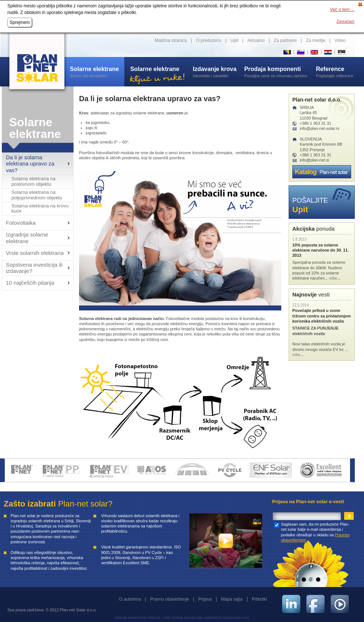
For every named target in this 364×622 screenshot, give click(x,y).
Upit (234, 40)
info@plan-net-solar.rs (320, 128)
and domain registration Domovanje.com (217, 617)
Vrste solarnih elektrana (35, 253)
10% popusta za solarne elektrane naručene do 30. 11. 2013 (320, 250)
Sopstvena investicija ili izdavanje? (34, 268)
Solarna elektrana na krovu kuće (40, 209)
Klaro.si (154, 617)
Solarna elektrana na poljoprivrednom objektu (37, 195)
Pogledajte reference (335, 72)
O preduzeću (209, 40)
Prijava (205, 599)
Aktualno (256, 40)
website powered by (131, 617)
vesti (311, 294)
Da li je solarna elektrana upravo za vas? (30, 164)
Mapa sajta (232, 599)
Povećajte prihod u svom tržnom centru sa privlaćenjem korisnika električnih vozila (322, 316)
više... (335, 278)
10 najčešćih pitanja (30, 283)
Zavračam (345, 21)
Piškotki (259, 599)
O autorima (130, 599)
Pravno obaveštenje (169, 599)
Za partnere (285, 40)
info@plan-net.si (314, 160)
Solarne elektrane (35, 128)
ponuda (313, 229)
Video (340, 40)
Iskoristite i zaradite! (215, 72)
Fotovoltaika (21, 223)
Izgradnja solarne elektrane (27, 238)
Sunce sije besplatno (97, 72)
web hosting (173, 617)
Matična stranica (171, 40)
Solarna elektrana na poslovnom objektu (33, 182)
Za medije (316, 40)
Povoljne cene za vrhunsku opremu (277, 72)
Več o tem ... (342, 10)
